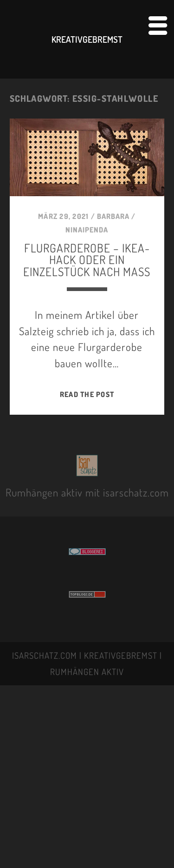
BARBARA (113, 216)
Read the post (87, 394)
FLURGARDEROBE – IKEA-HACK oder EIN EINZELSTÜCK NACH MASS (87, 259)
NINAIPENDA (87, 230)
